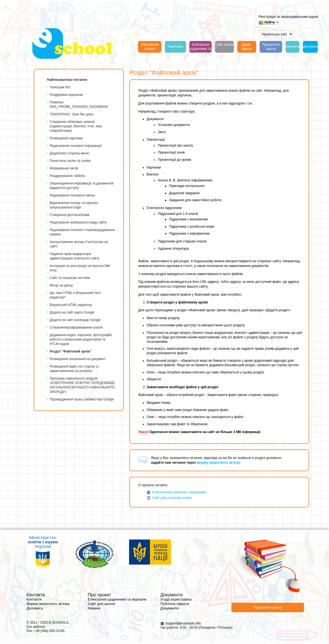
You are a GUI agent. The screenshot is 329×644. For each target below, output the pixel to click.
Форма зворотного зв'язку (48, 604)
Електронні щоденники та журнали (117, 599)
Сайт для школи (101, 604)
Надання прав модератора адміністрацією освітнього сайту (75, 256)
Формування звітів (64, 168)
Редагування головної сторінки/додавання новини (82, 232)
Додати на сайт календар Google (75, 320)
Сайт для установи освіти (169, 498)
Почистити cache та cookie (70, 161)
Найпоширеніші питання (67, 80)
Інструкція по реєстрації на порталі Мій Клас (80, 268)
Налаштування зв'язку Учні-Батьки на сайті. (79, 244)
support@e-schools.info (183, 623)
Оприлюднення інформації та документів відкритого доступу (81, 186)
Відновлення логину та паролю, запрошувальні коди (74, 205)
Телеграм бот (60, 87)
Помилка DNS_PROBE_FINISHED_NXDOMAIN (79, 105)
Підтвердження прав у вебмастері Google (82, 399)
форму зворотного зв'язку (219, 463)
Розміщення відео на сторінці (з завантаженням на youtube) (74, 369)
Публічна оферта (175, 604)
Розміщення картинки (66, 138)
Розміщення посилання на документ (78, 359)
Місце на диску (61, 285)
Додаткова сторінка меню (69, 153)
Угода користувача (176, 599)
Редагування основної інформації (76, 146)
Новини (94, 608)
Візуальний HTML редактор (71, 305)
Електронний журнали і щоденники (176, 492)
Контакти (34, 599)
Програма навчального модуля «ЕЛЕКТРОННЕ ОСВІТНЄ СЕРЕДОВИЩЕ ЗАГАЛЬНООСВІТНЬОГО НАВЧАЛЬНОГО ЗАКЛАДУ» (82, 385)
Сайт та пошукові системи (70, 278)
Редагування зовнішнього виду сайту (78, 222)
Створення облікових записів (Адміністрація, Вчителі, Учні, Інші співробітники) (76, 126)
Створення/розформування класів (76, 327)
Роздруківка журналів (66, 95)
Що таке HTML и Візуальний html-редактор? (76, 295)
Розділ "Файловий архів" (71, 351)
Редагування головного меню (72, 195)
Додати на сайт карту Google (72, 312)
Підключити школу (268, 607)
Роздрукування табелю (67, 176)
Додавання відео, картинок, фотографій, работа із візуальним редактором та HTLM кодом (81, 339)
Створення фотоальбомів (70, 215)
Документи (169, 608)
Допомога (35, 608)
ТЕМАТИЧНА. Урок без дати (71, 114)
